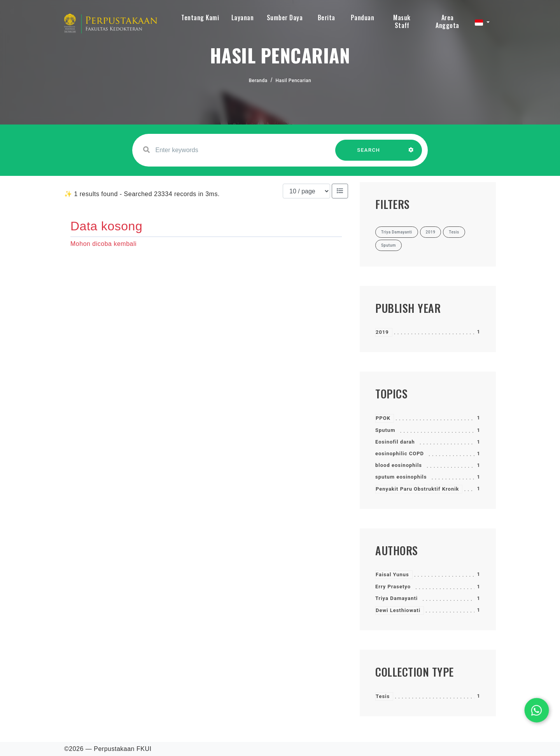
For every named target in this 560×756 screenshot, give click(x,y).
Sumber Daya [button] (285, 18)
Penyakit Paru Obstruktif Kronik (417, 489)
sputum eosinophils (401, 477)
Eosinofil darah (395, 442)
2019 (382, 332)
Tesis (383, 696)
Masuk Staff (402, 21)
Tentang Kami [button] (200, 18)
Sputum (385, 430)
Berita (326, 18)
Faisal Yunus (392, 574)
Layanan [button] (243, 18)
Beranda (258, 81)
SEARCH (369, 154)
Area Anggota (447, 21)
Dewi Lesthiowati (398, 610)
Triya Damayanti (396, 598)
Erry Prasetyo (393, 587)
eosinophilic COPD (400, 453)
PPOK (383, 418)
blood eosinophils (399, 465)
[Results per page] (306, 191)
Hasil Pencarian (294, 81)
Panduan (363, 18)
